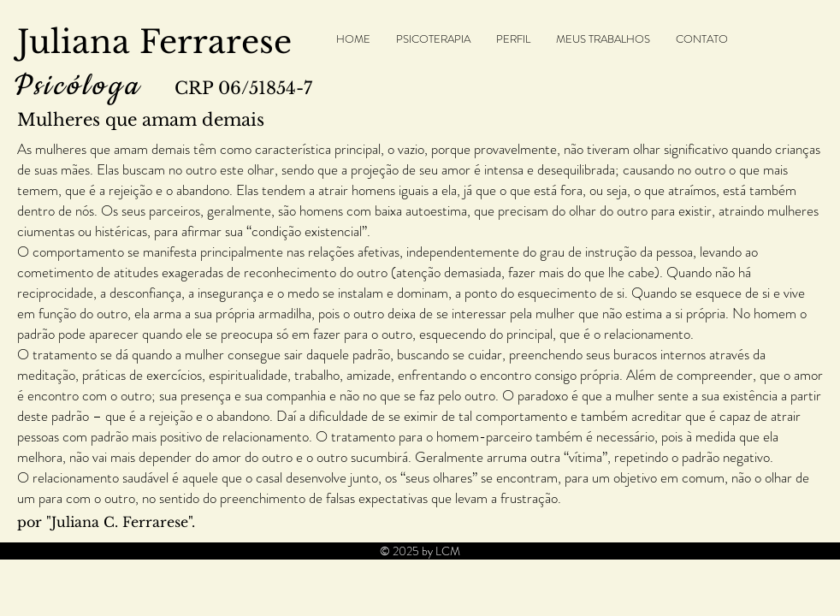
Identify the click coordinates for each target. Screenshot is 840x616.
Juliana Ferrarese (154, 42)
